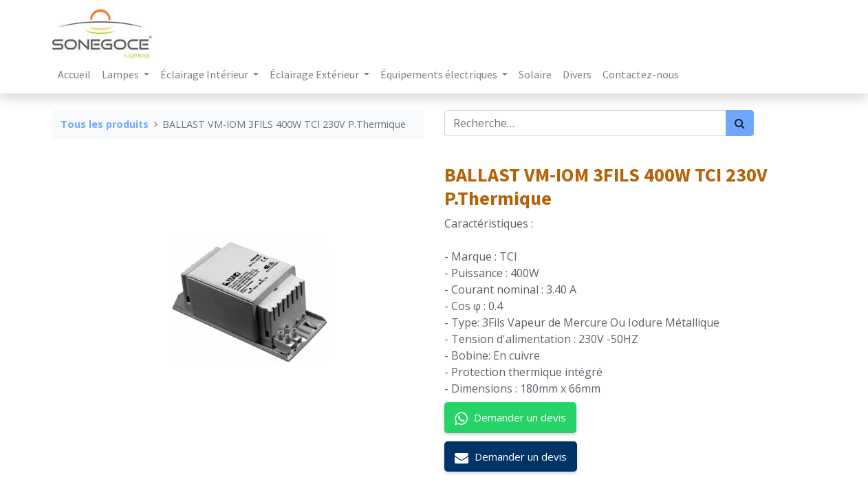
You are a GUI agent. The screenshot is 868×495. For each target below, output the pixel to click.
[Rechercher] (740, 123)
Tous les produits (105, 124)
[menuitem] (74, 74)
